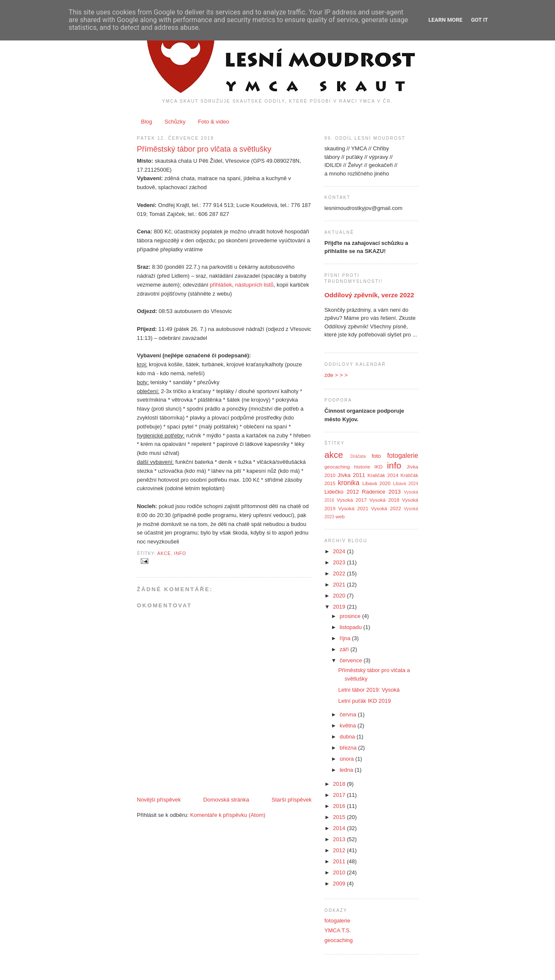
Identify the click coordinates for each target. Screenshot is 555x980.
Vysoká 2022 (386, 508)
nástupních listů (254, 285)
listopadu (352, 627)
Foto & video (213, 122)
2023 (340, 562)
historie (362, 467)
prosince (351, 616)
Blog (147, 122)
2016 (340, 806)
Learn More (445, 20)
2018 (340, 784)
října (346, 638)
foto (376, 456)
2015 (340, 817)
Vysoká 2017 (352, 500)
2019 (340, 607)
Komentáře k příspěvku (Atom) (228, 815)
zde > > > (336, 375)
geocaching (337, 467)
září (345, 649)
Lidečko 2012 (342, 492)
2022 (340, 573)
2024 (340, 551)
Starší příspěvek (292, 800)
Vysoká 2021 (353, 508)
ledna (347, 770)
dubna (348, 737)
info (180, 553)
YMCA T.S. (338, 930)
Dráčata (358, 456)
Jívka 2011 (351, 475)
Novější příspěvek (159, 800)
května (349, 726)
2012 (340, 850)
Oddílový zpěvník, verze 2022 (369, 295)
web (340, 516)
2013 (340, 839)
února (348, 759)
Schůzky (175, 122)
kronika (349, 483)
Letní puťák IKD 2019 (364, 701)
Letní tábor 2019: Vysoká (369, 690)
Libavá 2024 (406, 484)
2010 (340, 872)
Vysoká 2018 (384, 500)
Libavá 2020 (376, 483)
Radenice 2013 (381, 492)
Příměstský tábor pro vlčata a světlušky (204, 149)
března (349, 748)
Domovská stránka (226, 800)
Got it (480, 20)
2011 (340, 861)
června (349, 714)
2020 (340, 596)
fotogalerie (403, 456)
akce (164, 553)
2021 (340, 585)
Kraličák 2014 (383, 475)
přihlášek (221, 285)
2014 (340, 828)
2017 (340, 795)
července (352, 660)
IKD (378, 467)
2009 (340, 884)
